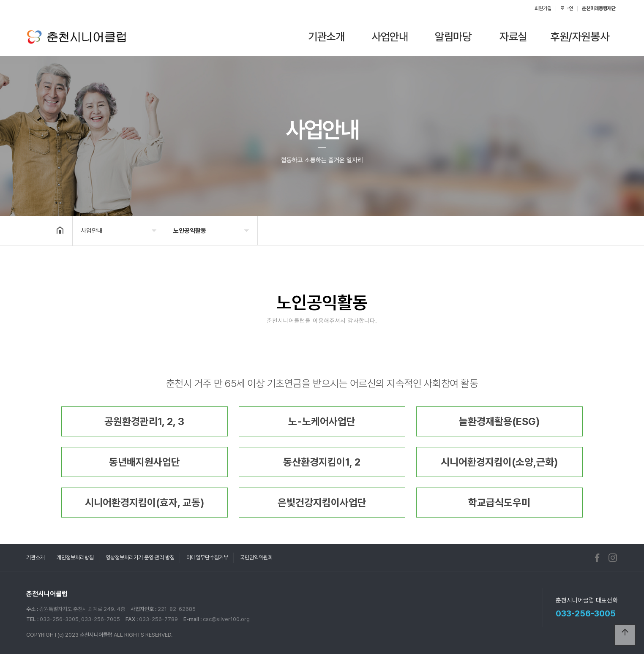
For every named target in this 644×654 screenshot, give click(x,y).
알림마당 (453, 37)
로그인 (567, 8)
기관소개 (326, 37)
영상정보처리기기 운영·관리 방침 (140, 557)
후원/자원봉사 (580, 37)
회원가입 (543, 8)
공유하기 (577, 230)
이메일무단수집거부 (207, 557)
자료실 (513, 37)
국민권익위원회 (256, 557)
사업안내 (390, 37)
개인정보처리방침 (75, 557)
